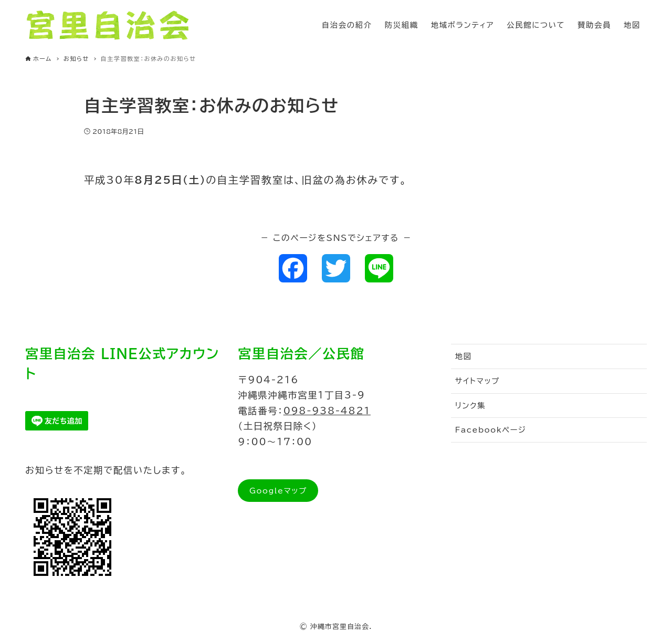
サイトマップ (477, 381)
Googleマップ (278, 491)
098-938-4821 (327, 411)
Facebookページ (491, 430)
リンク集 (471, 406)
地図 (464, 356)
